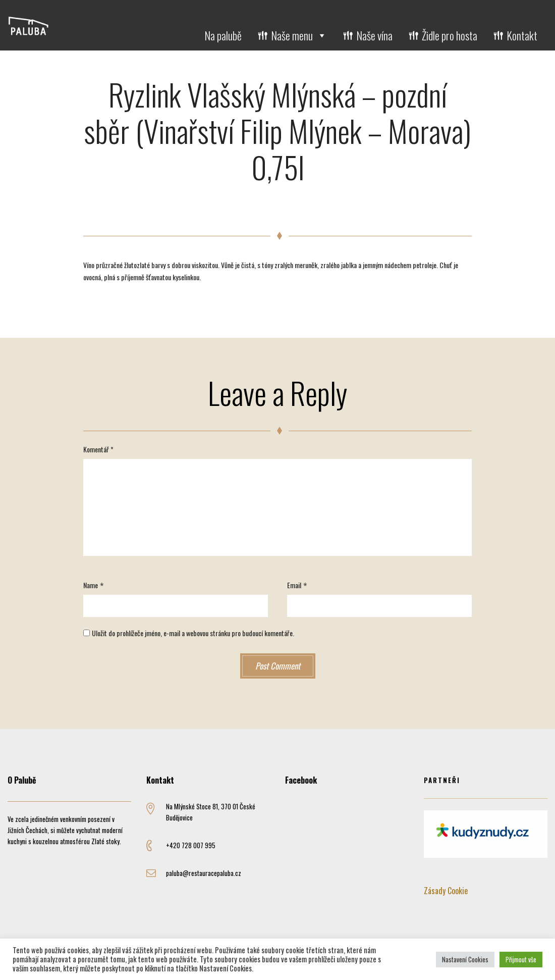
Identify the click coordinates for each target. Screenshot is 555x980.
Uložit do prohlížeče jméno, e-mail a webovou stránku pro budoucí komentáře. (193, 633)
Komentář (98, 449)
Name (91, 585)
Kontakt (522, 35)
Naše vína (374, 35)
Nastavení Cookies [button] (465, 959)
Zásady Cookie (446, 891)
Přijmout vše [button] (521, 959)
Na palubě (223, 35)
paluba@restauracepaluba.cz (204, 873)
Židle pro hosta (450, 35)
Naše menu (299, 35)
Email (294, 585)
